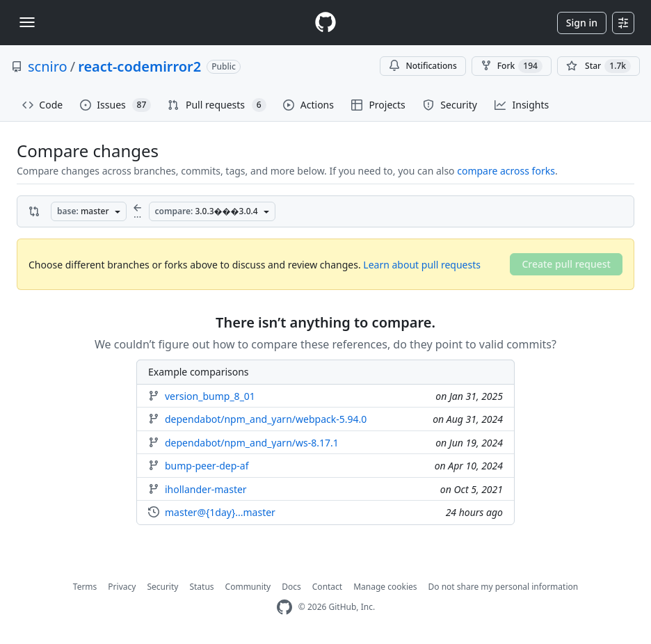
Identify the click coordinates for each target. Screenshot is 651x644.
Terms (85, 587)
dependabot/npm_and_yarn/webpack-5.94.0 (266, 419)
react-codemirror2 (139, 66)
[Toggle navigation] (27, 22)
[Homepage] (325, 23)
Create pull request (566, 264)
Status (201, 587)
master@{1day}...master (220, 513)
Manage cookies (385, 587)
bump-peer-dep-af (207, 466)
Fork (512, 66)
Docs (291, 587)
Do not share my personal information (504, 587)
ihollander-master (206, 490)
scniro (48, 66)
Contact (327, 587)
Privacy (122, 587)
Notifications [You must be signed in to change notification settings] (423, 66)
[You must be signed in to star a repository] (598, 66)
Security (162, 587)
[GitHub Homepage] (284, 607)
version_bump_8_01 (210, 396)
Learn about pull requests (422, 265)
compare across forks (506, 171)
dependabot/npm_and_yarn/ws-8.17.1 (252, 443)
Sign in (582, 23)
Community (248, 587)
